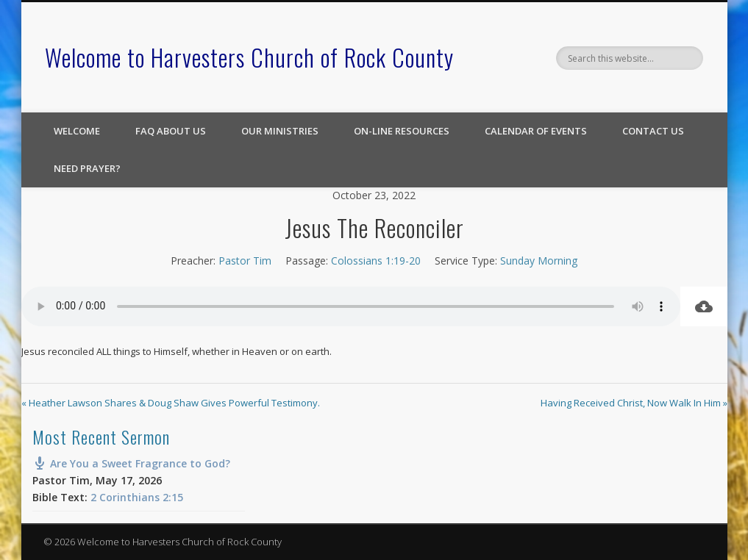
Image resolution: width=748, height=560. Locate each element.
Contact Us (653, 131)
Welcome (77, 131)
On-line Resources (402, 131)
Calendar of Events (536, 131)
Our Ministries (280, 131)
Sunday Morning (539, 261)
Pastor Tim (245, 261)
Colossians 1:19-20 (376, 261)
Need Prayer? (87, 168)
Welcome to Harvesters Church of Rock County (249, 57)
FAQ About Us (171, 131)
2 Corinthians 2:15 (137, 497)
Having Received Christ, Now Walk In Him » (634, 403)
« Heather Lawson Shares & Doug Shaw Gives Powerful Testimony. (171, 403)
